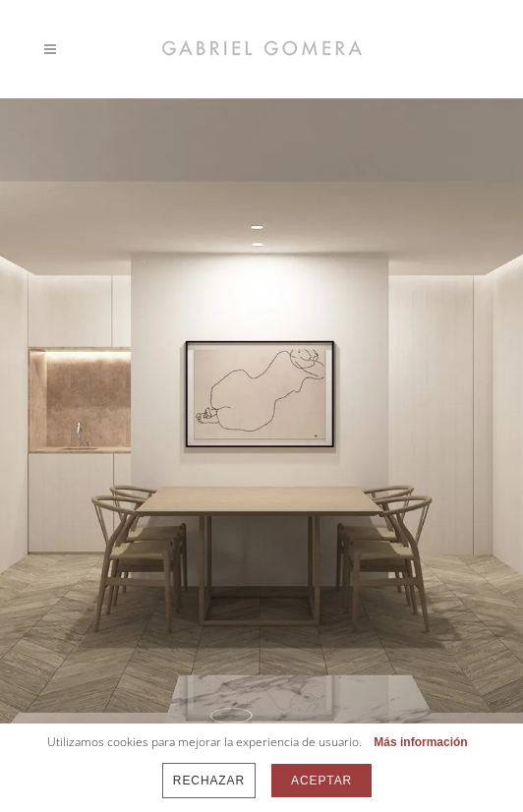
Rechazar (209, 781)
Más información (420, 742)
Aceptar (321, 781)
